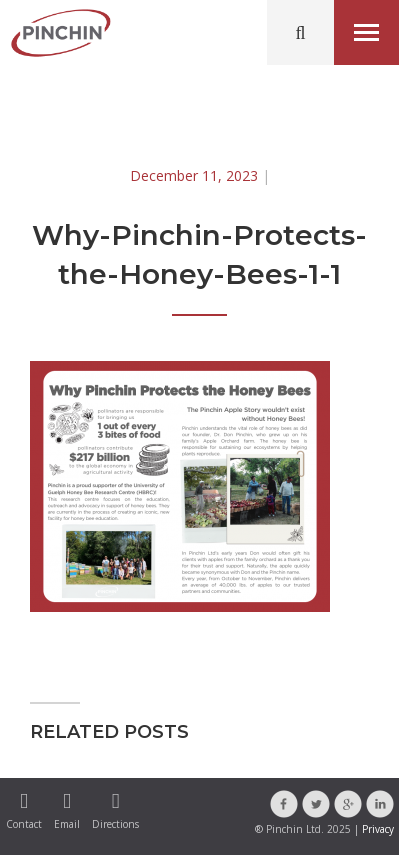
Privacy (378, 829)
